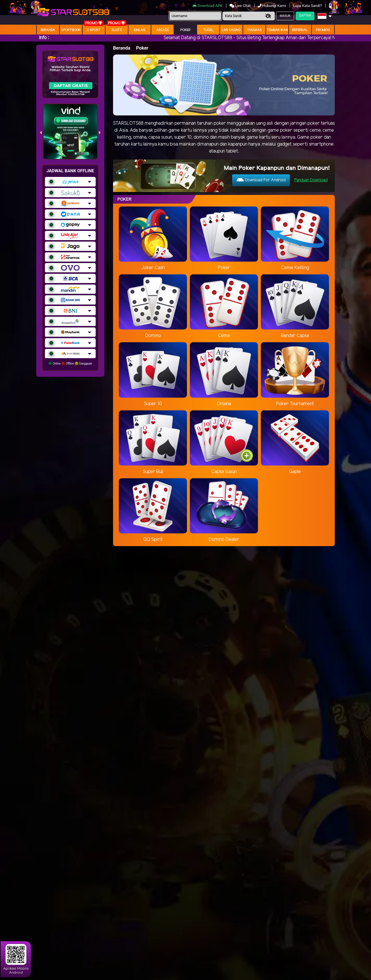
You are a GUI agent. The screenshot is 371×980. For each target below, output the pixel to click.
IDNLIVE (140, 30)
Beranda (48, 30)
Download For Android (261, 180)
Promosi (323, 30)
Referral (300, 30)
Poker (185, 30)
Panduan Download (311, 180)
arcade (162, 30)
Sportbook (71, 30)
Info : (44, 38)
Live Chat (240, 6)
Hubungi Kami (272, 6)
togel (208, 30)
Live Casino (231, 30)
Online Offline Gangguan (70, 363)
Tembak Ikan (277, 30)
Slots (117, 30)
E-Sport (94, 30)
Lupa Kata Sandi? (308, 6)
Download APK (208, 6)
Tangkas (254, 30)
